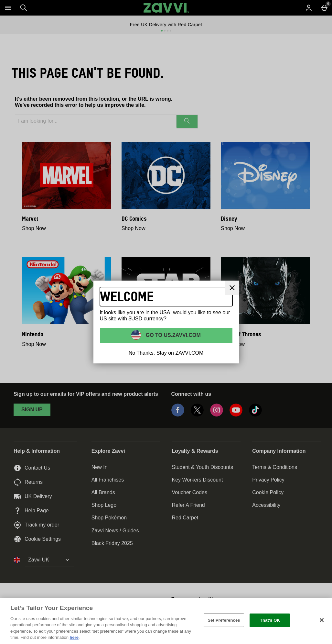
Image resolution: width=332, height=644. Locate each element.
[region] (166, 621)
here (74, 637)
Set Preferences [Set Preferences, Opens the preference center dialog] (224, 620)
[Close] (232, 288)
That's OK (270, 620)
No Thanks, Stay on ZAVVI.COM (166, 353)
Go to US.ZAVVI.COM (172, 335)
